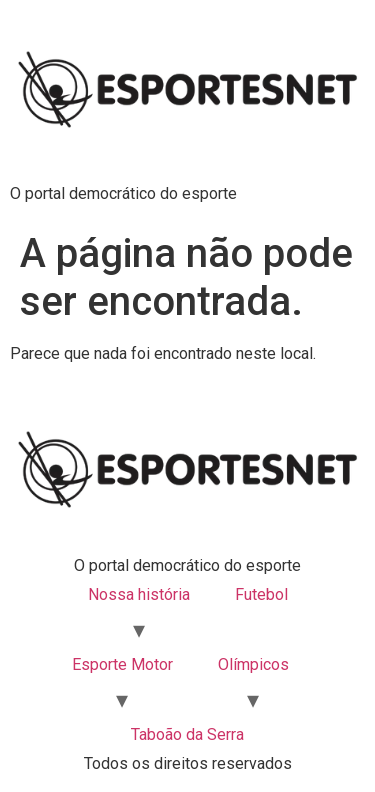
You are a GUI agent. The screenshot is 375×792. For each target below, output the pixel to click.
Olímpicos (253, 664)
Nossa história (139, 594)
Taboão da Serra (187, 734)
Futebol (261, 594)
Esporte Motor (122, 664)
